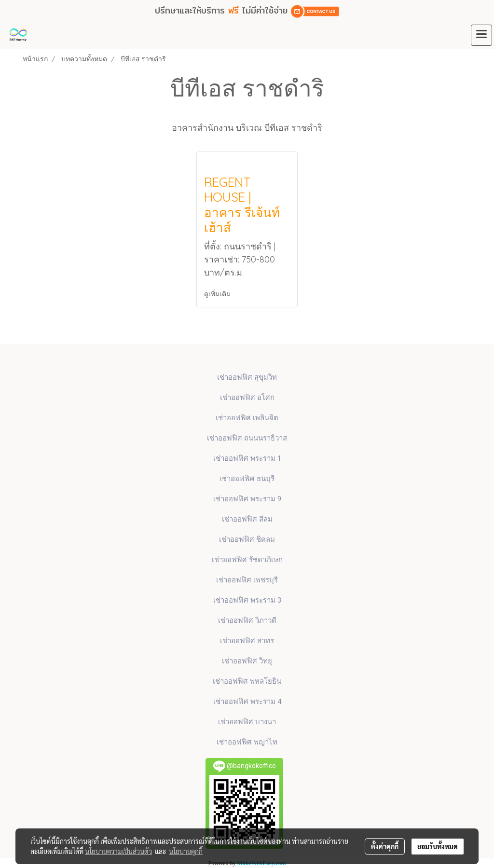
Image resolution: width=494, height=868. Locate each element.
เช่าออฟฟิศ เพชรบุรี (247, 580)
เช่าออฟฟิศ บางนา (247, 722)
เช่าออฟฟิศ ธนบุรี (247, 479)
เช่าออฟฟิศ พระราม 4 (247, 702)
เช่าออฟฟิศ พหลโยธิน (247, 681)
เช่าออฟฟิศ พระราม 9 (247, 499)
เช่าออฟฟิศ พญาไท (247, 742)
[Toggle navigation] (481, 35)
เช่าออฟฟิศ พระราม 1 (247, 458)
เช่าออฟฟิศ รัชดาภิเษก (247, 560)
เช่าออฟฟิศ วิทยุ (247, 661)
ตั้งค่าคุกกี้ (385, 846)
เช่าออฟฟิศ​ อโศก (247, 398)
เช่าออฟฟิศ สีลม (247, 519)
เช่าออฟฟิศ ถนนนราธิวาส (247, 438)
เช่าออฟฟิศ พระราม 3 (247, 600)
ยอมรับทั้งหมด (438, 846)
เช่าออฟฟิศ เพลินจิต (247, 418)
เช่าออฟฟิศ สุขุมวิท (247, 377)
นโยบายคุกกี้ (186, 851)
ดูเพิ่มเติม (218, 294)
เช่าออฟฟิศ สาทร (247, 641)
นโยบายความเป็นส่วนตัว (118, 851)
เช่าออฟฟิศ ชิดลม (247, 539)
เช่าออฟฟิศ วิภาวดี (247, 620)
